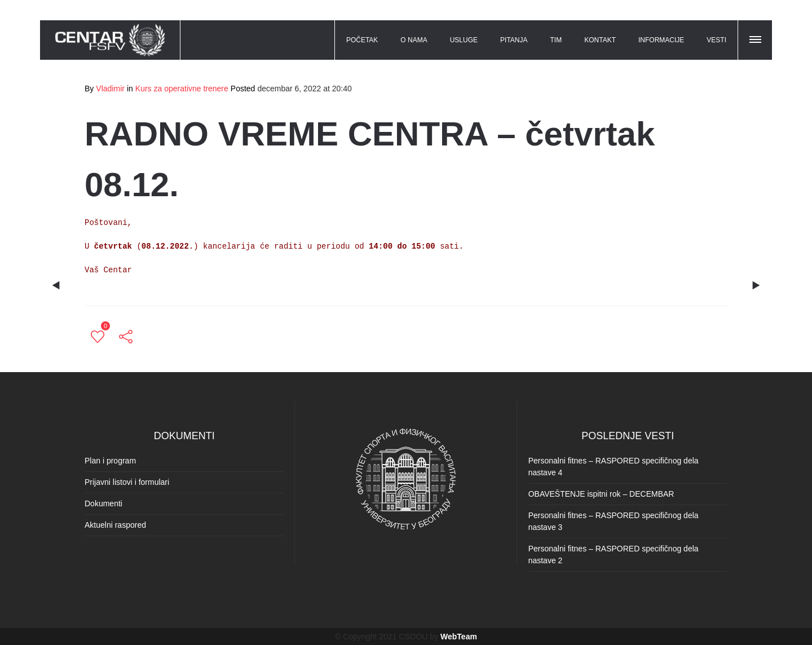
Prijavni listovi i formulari (127, 482)
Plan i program (110, 461)
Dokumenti (103, 503)
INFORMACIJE (661, 40)
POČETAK (362, 40)
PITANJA (514, 40)
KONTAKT (600, 40)
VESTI (716, 40)
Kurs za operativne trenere (182, 89)
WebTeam (459, 637)
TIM (556, 40)
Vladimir (110, 89)
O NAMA (414, 40)
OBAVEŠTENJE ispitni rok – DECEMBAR (601, 494)
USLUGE (464, 40)
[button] (756, 38)
